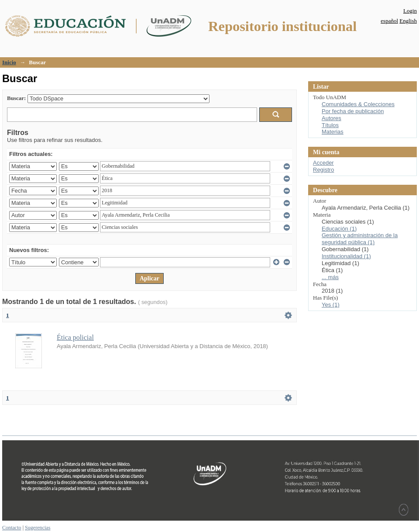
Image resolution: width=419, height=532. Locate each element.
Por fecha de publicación (353, 111)
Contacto (12, 528)
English (408, 21)
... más (330, 277)
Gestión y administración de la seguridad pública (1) (360, 239)
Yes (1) (331, 305)
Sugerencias (38, 528)
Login (410, 11)
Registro (323, 170)
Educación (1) (339, 229)
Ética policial (75, 337)
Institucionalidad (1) (346, 256)
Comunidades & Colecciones (358, 104)
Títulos (330, 125)
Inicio (9, 62)
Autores (331, 118)
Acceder (323, 163)
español (389, 21)
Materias (333, 132)
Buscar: (16, 98)
